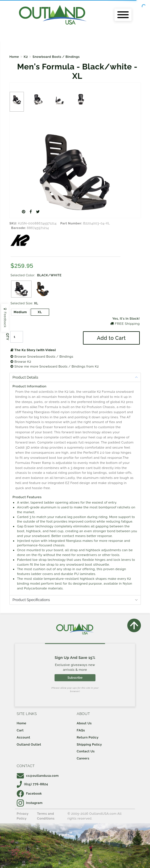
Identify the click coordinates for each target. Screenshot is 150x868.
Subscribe (75, 678)
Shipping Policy (89, 744)
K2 (26, 57)
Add (111, 338)
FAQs (81, 730)
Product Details (25, 377)
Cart (20, 730)
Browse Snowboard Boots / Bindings (42, 356)
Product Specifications (31, 600)
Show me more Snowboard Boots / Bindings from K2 (55, 366)
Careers (83, 758)
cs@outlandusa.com (38, 776)
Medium (20, 312)
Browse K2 (21, 362)
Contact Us (86, 751)
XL (40, 312)
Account (24, 737)
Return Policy (88, 737)
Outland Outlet (29, 744)
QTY (7, 337)
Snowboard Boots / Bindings (56, 57)
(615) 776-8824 (32, 784)
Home (14, 57)
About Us (84, 723)
